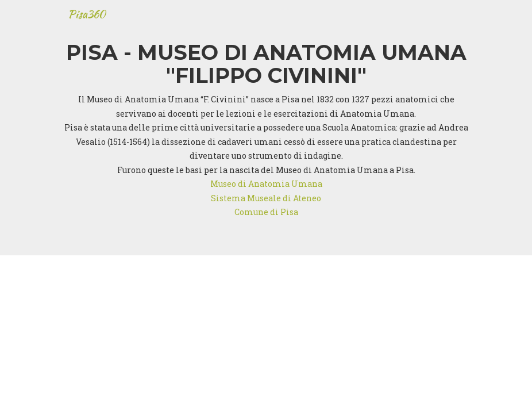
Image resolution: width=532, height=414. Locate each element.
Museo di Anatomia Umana (266, 184)
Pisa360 (87, 20)
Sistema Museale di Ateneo (266, 198)
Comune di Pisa (266, 212)
